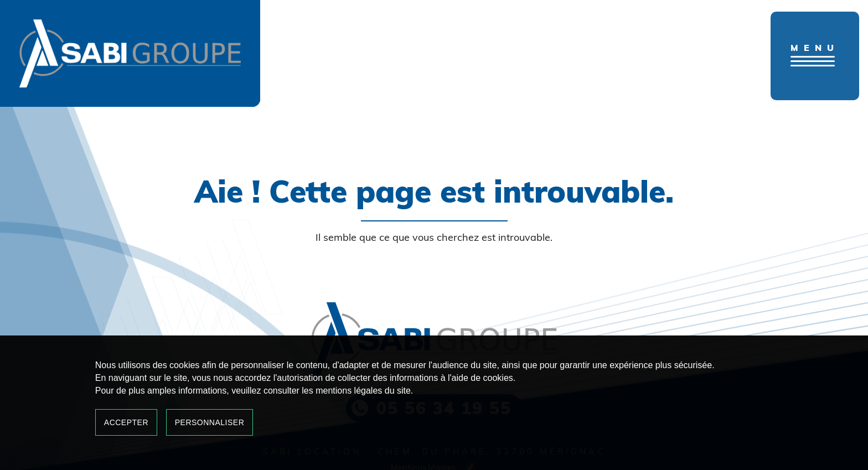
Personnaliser (210, 422)
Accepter (126, 422)
